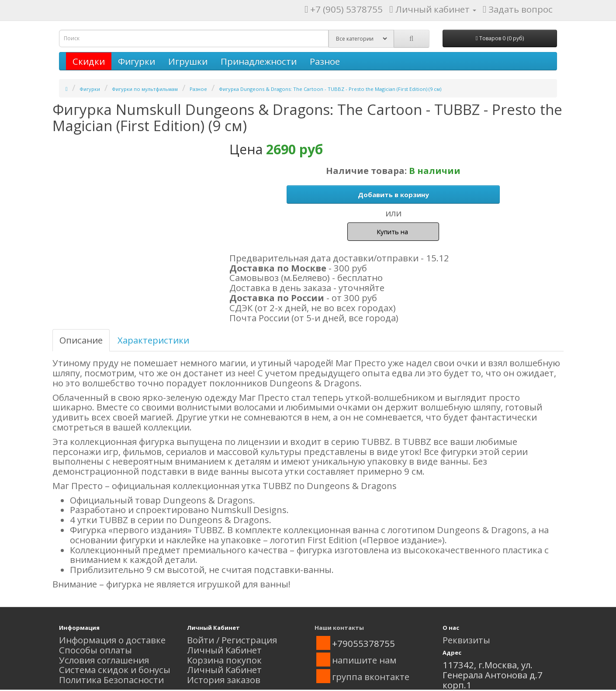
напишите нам (364, 660)
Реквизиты (466, 640)
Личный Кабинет (224, 650)
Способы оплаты (95, 650)
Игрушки (188, 61)
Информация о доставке (112, 640)
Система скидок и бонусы (115, 670)
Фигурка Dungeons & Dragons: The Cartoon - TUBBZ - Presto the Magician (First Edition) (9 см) (330, 89)
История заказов (224, 680)
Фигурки (137, 61)
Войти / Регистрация (232, 640)
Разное (325, 61)
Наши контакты (339, 628)
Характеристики (153, 340)
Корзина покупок (224, 660)
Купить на (393, 232)
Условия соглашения (104, 660)
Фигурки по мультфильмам (145, 89)
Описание (81, 340)
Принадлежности (259, 61)
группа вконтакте (371, 677)
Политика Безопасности (111, 680)
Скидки (89, 61)
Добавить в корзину (393, 194)
